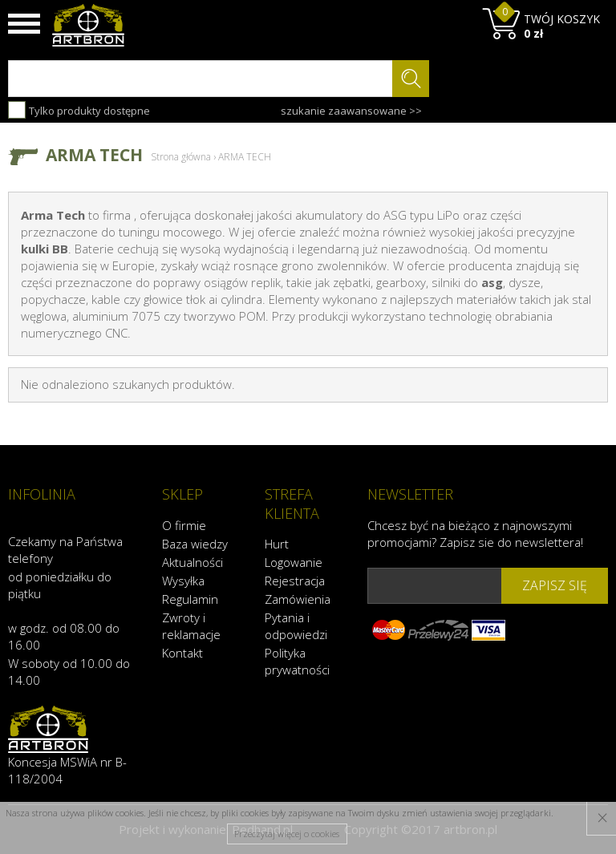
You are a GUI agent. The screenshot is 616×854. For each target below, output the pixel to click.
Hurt (277, 544)
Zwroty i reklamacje (191, 626)
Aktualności (192, 562)
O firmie (184, 525)
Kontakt (182, 653)
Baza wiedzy (195, 544)
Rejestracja (295, 581)
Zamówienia (298, 599)
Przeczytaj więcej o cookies (287, 834)
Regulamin (190, 599)
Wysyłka (183, 581)
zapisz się (555, 585)
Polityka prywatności (297, 661)
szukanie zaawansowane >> (351, 111)
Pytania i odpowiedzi (296, 626)
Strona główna (181, 157)
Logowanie (294, 562)
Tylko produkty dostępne (79, 110)
